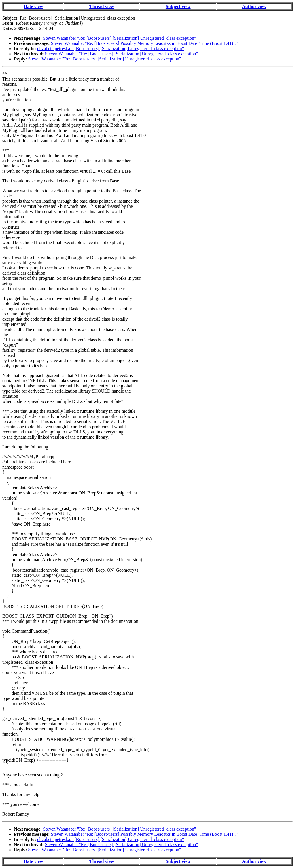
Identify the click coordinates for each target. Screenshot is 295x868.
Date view (33, 6)
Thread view (102, 6)
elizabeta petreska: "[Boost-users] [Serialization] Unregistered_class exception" (110, 48)
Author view (254, 6)
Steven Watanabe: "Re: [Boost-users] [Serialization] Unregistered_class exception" (119, 38)
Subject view (178, 6)
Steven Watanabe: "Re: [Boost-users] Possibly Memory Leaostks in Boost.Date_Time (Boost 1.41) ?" (145, 43)
